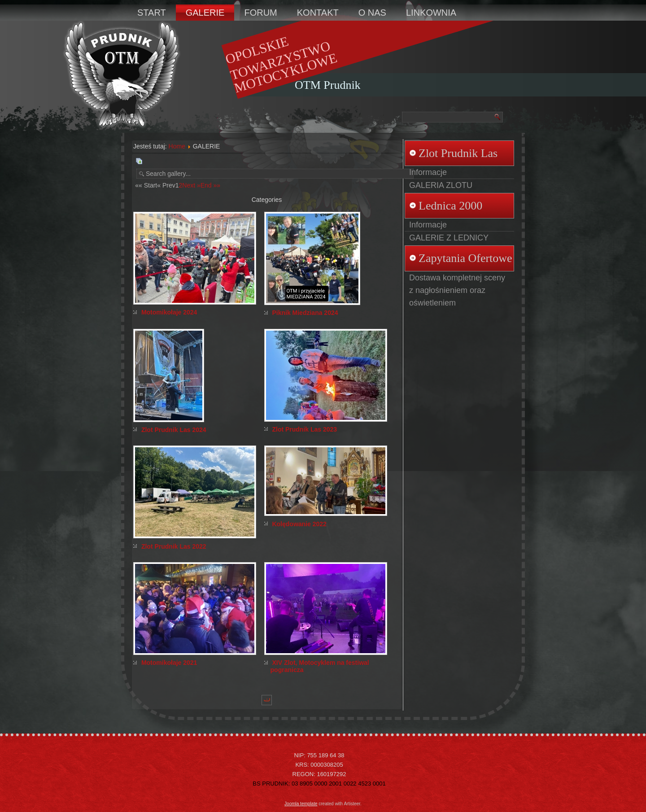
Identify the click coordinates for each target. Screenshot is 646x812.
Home (177, 146)
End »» (210, 185)
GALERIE (205, 13)
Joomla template (301, 804)
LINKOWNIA (431, 13)
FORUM (260, 13)
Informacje (428, 172)
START (152, 13)
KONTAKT (318, 13)
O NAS (372, 13)
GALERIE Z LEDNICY (449, 238)
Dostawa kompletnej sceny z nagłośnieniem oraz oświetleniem (457, 290)
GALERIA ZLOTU (441, 185)
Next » (191, 185)
